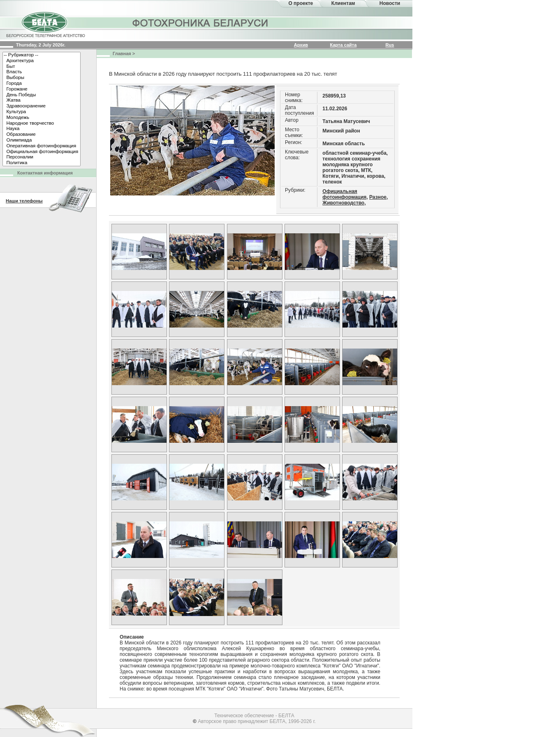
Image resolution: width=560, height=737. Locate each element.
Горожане (42, 89)
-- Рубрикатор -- (42, 55)
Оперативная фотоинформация (42, 146)
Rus (390, 45)
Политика (42, 163)
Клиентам (343, 3)
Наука (42, 129)
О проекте (301, 3)
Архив (301, 45)
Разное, (378, 197)
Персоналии (42, 157)
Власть (42, 72)
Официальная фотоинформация (42, 152)
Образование (42, 135)
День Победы (42, 95)
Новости (390, 3)
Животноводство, (344, 203)
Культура (42, 112)
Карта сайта (344, 45)
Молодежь (42, 118)
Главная (122, 53)
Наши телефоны (24, 201)
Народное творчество (42, 123)
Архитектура (42, 61)
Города (42, 84)
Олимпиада (42, 140)
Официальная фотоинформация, (345, 194)
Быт (42, 67)
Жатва (42, 100)
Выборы (42, 78)
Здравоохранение (42, 106)
